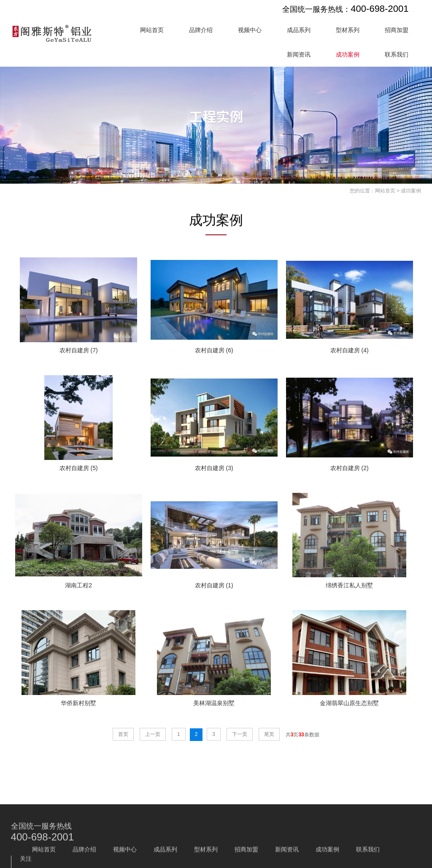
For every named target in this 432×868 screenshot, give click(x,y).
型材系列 (348, 30)
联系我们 (397, 54)
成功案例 (348, 54)
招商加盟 (397, 30)
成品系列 (299, 30)
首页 (123, 734)
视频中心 (250, 30)
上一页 (153, 734)
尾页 (269, 734)
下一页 (240, 734)
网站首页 (152, 30)
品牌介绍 (201, 30)
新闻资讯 (299, 54)
